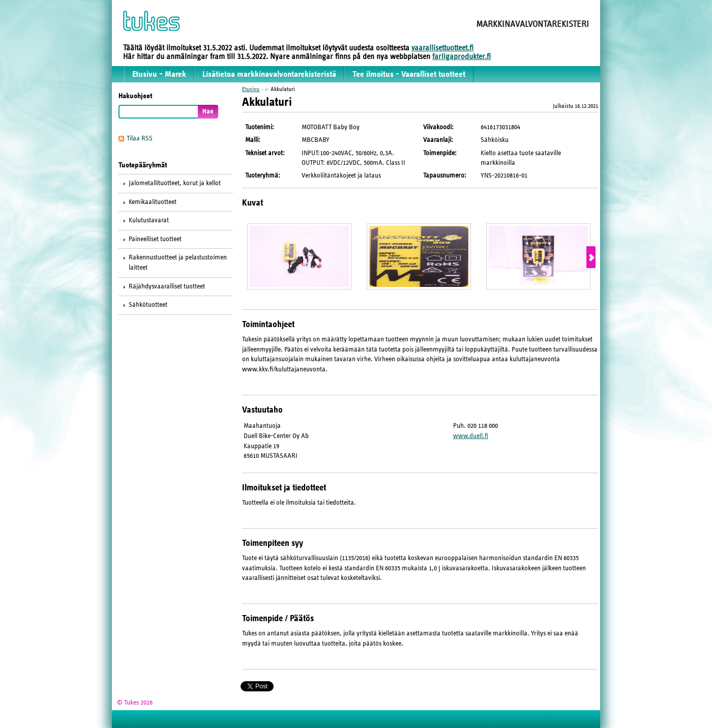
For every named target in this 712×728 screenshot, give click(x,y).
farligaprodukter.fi (462, 56)
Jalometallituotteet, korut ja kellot (175, 183)
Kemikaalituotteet (153, 202)
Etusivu (251, 89)
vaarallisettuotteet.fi (442, 48)
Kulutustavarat (149, 220)
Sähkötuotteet (148, 305)
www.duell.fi (471, 436)
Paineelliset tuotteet (155, 239)
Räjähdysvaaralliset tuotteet (167, 286)
